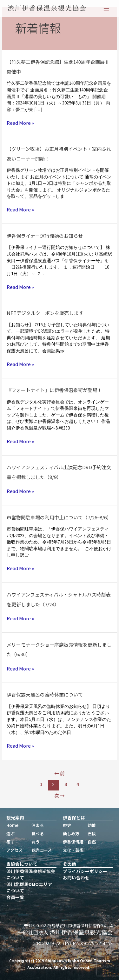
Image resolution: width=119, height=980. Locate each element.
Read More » (20, 123)
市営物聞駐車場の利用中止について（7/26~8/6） (59, 517)
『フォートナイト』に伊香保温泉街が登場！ (54, 390)
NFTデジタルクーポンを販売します (45, 313)
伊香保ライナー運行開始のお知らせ (45, 236)
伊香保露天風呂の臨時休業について (45, 694)
